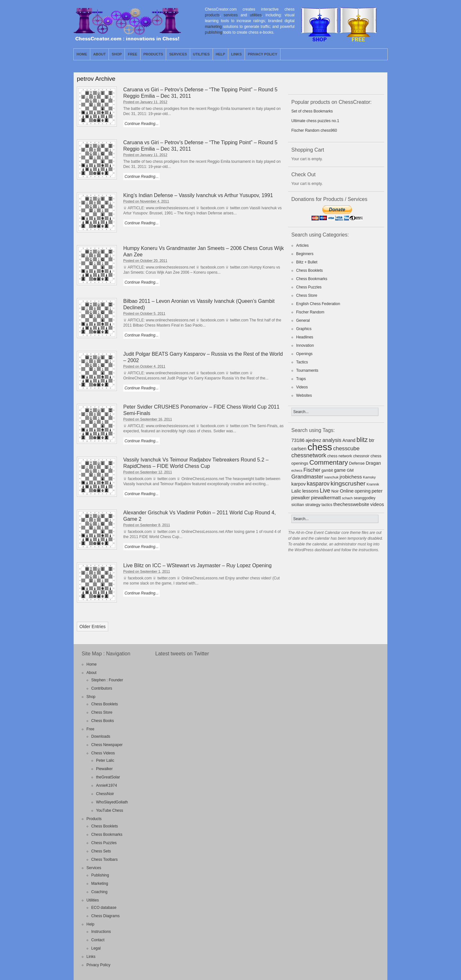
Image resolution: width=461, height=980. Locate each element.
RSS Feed (368, 54)
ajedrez (313, 440)
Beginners (305, 254)
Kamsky (369, 477)
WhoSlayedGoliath (112, 802)
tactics (327, 505)
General (303, 320)
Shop (117, 54)
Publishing (100, 875)
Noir (335, 491)
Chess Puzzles (309, 287)
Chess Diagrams (105, 916)
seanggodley (365, 498)
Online (347, 491)
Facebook (383, 54)
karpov (299, 484)
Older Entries (93, 627)
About (99, 54)
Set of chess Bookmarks (312, 111)
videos (377, 504)
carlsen (299, 449)
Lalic (296, 491)
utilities (256, 15)
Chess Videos (103, 753)
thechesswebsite (351, 504)
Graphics (304, 329)
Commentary (329, 462)
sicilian (298, 505)
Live (325, 491)
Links (236, 54)
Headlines (305, 337)
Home (82, 54)
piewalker (301, 498)
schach (347, 498)
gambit (327, 470)
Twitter (375, 54)
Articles (302, 245)
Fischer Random (310, 312)
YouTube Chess (110, 810)
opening (363, 491)
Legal (96, 948)
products (212, 15)
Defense (357, 463)
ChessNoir (105, 794)
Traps (301, 379)
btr (372, 440)
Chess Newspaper (107, 745)
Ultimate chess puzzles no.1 (315, 121)
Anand (349, 440)
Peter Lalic (105, 760)
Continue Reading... (142, 124)
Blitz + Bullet (307, 262)
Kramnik (373, 484)
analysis (332, 440)
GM (350, 470)
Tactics (302, 362)
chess (320, 447)
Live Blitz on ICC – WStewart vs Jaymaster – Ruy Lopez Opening (197, 565)
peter (377, 491)
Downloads (101, 736)
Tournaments (307, 370)
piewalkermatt (326, 498)
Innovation (305, 345)
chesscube (346, 448)
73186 (298, 440)
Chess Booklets (309, 270)
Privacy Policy (263, 54)
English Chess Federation (318, 304)
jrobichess (351, 477)
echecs (297, 470)
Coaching (99, 892)
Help (220, 54)
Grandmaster (307, 477)
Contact (98, 940)
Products (153, 54)
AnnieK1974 (106, 785)
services (230, 15)
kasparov (318, 484)
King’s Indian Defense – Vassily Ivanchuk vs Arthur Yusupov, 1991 (198, 195)
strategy (313, 505)
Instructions (101, 932)
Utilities (201, 54)
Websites (304, 395)
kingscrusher (348, 483)
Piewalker (104, 769)
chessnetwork (309, 455)
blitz (362, 440)
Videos (302, 387)
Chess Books (103, 721)
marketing (213, 27)
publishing (214, 32)
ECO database (104, 908)
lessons (310, 491)
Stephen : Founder (107, 680)
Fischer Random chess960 (314, 130)
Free (132, 54)
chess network (340, 456)
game (340, 470)
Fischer (312, 470)
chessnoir (361, 456)
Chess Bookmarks (312, 279)
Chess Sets (101, 851)
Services (178, 54)
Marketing (100, 884)
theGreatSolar (108, 777)
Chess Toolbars (105, 860)
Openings (304, 354)
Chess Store (307, 295)
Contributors (102, 688)
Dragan (373, 463)
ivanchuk (331, 477)
